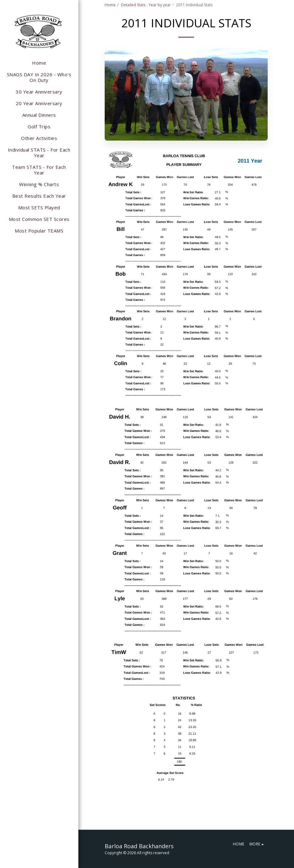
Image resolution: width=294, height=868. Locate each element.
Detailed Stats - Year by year (146, 5)
